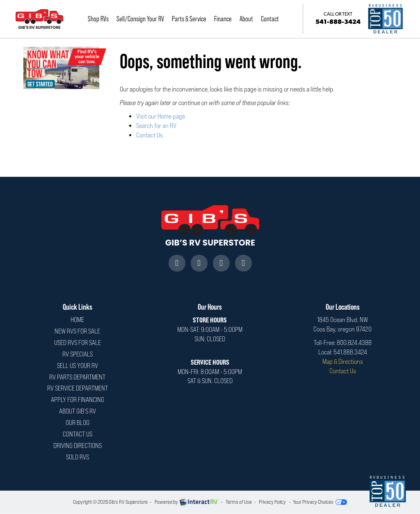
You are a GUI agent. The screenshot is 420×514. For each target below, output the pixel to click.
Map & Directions (343, 362)
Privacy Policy (272, 502)
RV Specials (78, 354)
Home (77, 320)
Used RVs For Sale (78, 343)
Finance (225, 19)
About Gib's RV (78, 411)
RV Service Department (78, 388)
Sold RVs (78, 457)
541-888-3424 (339, 18)
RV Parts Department (77, 377)
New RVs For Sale (77, 331)
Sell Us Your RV (78, 366)
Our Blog (78, 423)
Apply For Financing (78, 400)
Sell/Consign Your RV (143, 19)
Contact (272, 19)
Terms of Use (239, 502)
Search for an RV (156, 126)
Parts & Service (192, 19)
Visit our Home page (161, 116)
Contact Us (150, 135)
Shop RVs (101, 19)
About (249, 19)
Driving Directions (78, 446)
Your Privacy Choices (320, 502)
